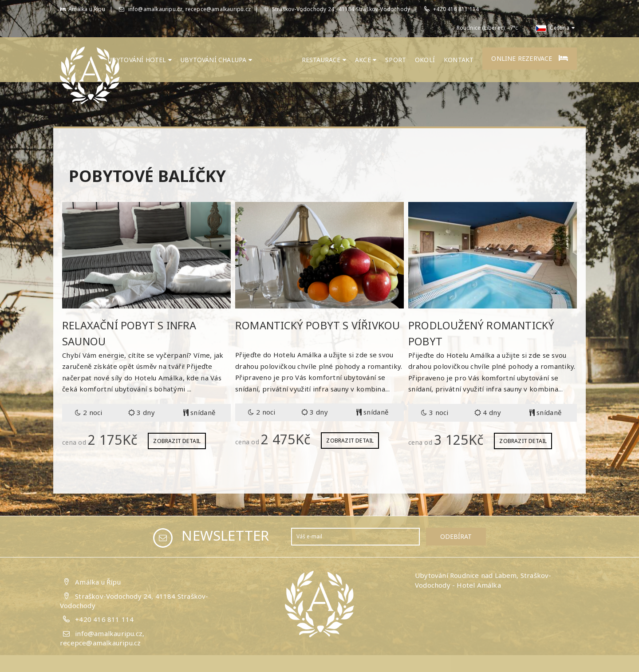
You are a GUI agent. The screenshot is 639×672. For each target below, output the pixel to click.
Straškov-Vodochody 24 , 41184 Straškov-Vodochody (337, 9)
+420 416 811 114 (456, 9)
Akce (366, 60)
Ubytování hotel (140, 60)
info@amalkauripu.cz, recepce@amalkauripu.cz (185, 9)
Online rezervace (530, 58)
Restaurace (324, 60)
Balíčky (277, 60)
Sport (396, 60)
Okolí (425, 60)
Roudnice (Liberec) (481, 28)
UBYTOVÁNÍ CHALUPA (216, 60)
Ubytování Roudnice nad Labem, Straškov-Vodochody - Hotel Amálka (483, 580)
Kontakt (459, 60)
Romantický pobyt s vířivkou (319, 325)
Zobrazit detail (177, 441)
